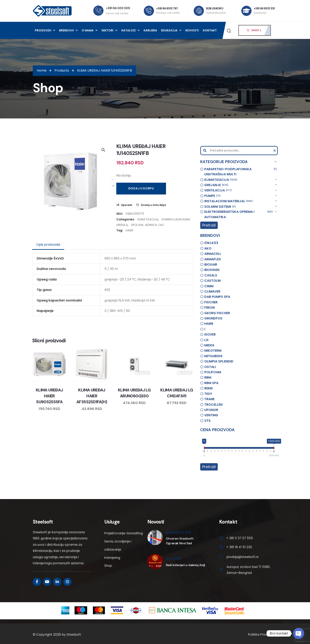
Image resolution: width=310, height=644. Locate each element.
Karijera (150, 30)
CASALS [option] (211, 275)
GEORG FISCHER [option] (217, 313)
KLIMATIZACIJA (148, 219)
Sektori (109, 30)
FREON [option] (209, 308)
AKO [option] (208, 248)
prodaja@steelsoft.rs (243, 558)
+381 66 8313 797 (167, 8)
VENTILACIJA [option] (218, 190)
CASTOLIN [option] (212, 281)
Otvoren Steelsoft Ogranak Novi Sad (180, 541)
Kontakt (210, 30)
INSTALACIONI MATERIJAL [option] (229, 201)
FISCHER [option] (211, 302)
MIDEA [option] (209, 345)
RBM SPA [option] (211, 383)
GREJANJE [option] (216, 185)
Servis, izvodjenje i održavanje (118, 554)
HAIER (129, 230)
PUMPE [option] (212, 196)
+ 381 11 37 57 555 (240, 538)
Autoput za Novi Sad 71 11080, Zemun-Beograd (245, 571)
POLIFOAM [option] (213, 372)
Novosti (192, 30)
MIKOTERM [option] (213, 351)
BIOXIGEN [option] (212, 270)
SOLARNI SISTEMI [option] (220, 207)
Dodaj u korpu (141, 188)
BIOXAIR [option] (211, 265)
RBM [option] (208, 377)
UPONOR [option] (211, 410)
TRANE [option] (209, 399)
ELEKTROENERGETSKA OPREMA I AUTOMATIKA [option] (239, 214)
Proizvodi (45, 30)
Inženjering (113, 566)
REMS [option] (209, 388)
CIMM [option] (209, 286)
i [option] (205, 329)
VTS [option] (207, 421)
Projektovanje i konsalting (116, 537)
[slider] (204, 449)
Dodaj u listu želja (153, 205)
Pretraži (209, 225)
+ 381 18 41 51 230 (240, 547)
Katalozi (130, 30)
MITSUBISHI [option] (213, 356)
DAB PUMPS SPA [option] (217, 297)
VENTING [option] (211, 415)
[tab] (48, 245)
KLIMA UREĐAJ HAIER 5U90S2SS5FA (49, 396)
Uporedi (127, 205)
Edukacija (171, 30)
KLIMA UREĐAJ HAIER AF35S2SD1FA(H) (92, 396)
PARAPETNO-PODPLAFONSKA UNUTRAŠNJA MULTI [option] (241, 172)
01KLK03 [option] (211, 243)
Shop (108, 574)
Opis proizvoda (48, 245)
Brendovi (68, 30)
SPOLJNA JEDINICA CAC (148, 225)
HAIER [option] (209, 324)
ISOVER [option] (210, 334)
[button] (239, 162)
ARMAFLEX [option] (213, 259)
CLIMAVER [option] (212, 291)
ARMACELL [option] (213, 254)
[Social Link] (37, 582)
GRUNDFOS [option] (213, 318)
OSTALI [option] (210, 367)
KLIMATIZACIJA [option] (221, 180)
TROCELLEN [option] (213, 405)
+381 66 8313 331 (264, 8)
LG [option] (206, 340)
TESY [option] (208, 394)
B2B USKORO (215, 8)
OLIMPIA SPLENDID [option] (219, 361)
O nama (90, 30)
